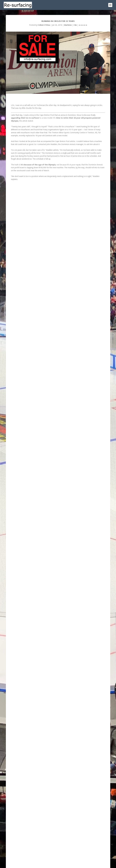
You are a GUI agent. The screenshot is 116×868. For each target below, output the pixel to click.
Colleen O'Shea (44, 25)
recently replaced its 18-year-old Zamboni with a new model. (43, 136)
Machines (68, 25)
